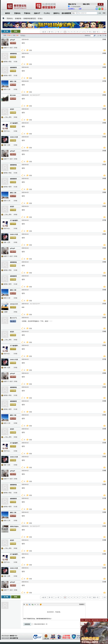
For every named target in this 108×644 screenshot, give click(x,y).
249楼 (104, 53)
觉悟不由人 (7, 131)
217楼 (104, 498)
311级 (15, 75)
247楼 (104, 81)
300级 (15, 117)
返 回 (44, 32)
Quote (35, 604)
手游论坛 (27, 13)
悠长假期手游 (14, 638)
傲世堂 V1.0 (14, 636)
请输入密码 (86, 4)
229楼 (104, 331)
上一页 (57, 32)
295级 (15, 312)
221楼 (104, 443)
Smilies (41, 604)
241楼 (104, 165)
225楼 (104, 387)
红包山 (40, 18)
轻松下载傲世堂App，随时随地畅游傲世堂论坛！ (38, 619)
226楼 (104, 373)
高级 (104, 13)
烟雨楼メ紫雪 (7, 75)
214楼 (104, 540)
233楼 (104, 276)
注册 (80, 9)
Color (27, 604)
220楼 (104, 457)
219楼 (104, 471)
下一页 (89, 32)
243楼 (104, 137)
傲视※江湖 (7, 89)
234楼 (104, 262)
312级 (15, 62)
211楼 (104, 582)
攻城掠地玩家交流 (30, 18)
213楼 (104, 554)
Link (32, 604)
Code (38, 604)
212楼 (104, 568)
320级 (15, 48)
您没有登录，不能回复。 (54, 612)
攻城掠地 (18, 18)
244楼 (104, 123)
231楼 (104, 304)
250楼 (104, 39)
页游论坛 (17, 13)
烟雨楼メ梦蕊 (7, 62)
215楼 (104, 526)
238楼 (104, 206)
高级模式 (82, 604)
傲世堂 (7, 13)
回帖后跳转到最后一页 (40, 624)
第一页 (51, 32)
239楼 (104, 192)
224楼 (104, 401)
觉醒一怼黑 (7, 145)
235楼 (104, 248)
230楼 (104, 318)
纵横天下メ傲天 (8, 48)
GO (105, 32)
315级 (15, 131)
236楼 (104, 234)
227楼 (104, 359)
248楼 (104, 67)
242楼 (104, 151)
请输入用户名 (72, 4)
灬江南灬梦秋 (7, 117)
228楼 (104, 345)
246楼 (104, 95)
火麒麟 (6, 312)
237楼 (104, 220)
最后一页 (96, 32)
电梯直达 (87, 35)
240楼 (104, 178)
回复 (31, 50)
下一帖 (104, 35)
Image (30, 604)
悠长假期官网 (66, 13)
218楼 (104, 484)
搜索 (100, 13)
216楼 (104, 512)
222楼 (104, 429)
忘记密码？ (71, 9)
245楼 (104, 109)
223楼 (104, 415)
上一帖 (99, 35)
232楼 (104, 290)
